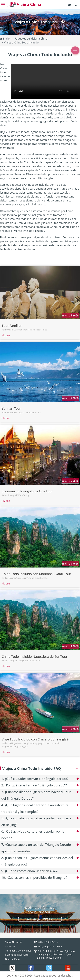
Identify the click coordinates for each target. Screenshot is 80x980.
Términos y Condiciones (18, 951)
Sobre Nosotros (14, 942)
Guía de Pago (12, 959)
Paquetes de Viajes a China (31, 39)
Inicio (5, 39)
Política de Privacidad (17, 955)
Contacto (10, 946)
